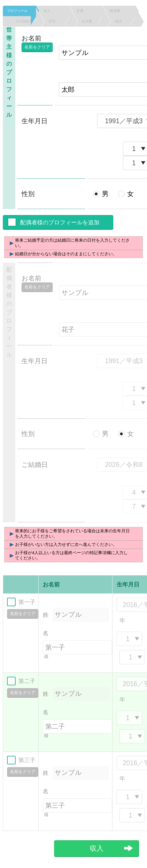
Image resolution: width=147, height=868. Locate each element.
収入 (54, 11)
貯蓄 (87, 11)
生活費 (92, 21)
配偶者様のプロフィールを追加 (60, 222)
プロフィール (19, 11)
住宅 (59, 21)
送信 (125, 21)
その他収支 (26, 21)
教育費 (120, 11)
